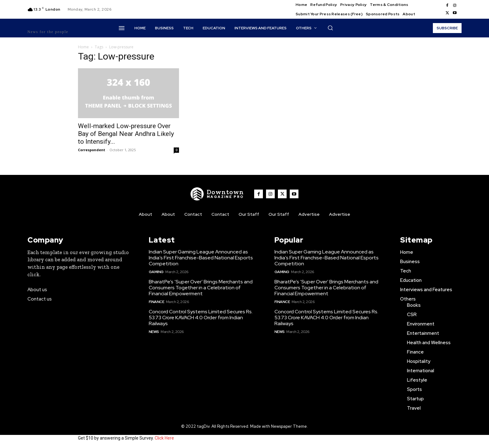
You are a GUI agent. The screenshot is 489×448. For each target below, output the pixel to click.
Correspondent (92, 150)
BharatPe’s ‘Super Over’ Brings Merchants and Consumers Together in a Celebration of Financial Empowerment (201, 288)
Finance (157, 302)
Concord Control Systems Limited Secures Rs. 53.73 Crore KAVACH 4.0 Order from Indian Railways (201, 318)
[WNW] (217, 194)
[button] (330, 28)
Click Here (164, 438)
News (154, 332)
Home (83, 47)
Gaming (156, 272)
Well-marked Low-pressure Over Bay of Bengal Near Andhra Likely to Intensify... (126, 134)
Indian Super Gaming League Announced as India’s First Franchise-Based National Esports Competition (201, 258)
